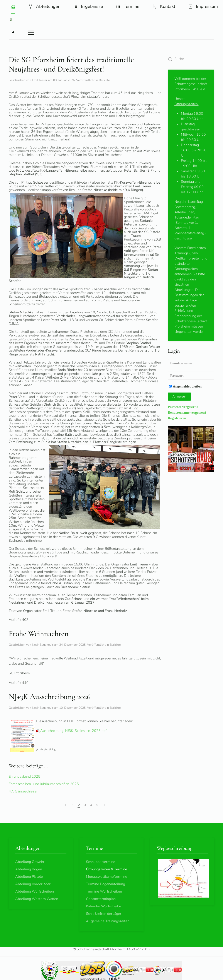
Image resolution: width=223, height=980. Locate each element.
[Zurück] (66, 805)
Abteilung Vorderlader (33, 884)
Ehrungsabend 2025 (24, 777)
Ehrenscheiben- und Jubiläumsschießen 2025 (44, 784)
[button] (13, 7)
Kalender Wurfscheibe (104, 906)
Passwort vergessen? (183, 407)
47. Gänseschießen (24, 791)
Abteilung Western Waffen (37, 899)
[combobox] (191, 59)
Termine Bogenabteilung (106, 884)
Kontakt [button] (164, 6)
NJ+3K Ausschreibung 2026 (50, 697)
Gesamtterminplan (101, 899)
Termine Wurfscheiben (104, 891)
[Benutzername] (191, 363)
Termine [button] (128, 6)
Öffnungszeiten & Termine (107, 869)
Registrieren (177, 418)
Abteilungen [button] (44, 6)
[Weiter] (104, 805)
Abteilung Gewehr (30, 862)
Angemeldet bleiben (186, 386)
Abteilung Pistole (29, 877)
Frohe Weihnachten (39, 634)
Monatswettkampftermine (107, 877)
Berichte (104, 80)
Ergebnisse (88, 6)
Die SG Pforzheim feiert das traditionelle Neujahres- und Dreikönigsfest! (71, 64)
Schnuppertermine (101, 862)
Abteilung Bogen (29, 869)
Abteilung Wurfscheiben (35, 891)
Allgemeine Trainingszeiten (108, 921)
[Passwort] (191, 376)
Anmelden (179, 397)
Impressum (203, 6)
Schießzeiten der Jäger (104, 914)
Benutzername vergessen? (187, 412)
